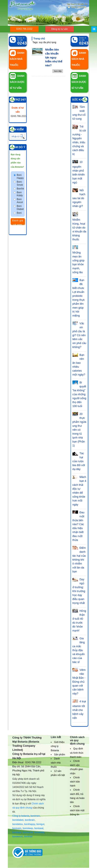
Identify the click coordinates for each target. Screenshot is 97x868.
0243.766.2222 (24, 29)
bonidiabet (18, 820)
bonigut (40, 824)
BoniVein (20, 189)
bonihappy (30, 824)
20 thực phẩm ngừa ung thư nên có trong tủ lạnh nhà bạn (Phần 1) (79, 430)
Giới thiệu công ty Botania (58, 746)
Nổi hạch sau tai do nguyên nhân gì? (79, 198)
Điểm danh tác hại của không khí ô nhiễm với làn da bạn (79, 560)
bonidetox (18, 824)
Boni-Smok (20, 183)
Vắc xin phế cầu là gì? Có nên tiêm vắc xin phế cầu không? (79, 335)
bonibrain (30, 820)
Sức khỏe (79, 100)
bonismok (28, 832)
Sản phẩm (60, 755)
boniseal (39, 828)
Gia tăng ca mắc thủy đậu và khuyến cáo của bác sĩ (79, 650)
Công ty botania (21, 816)
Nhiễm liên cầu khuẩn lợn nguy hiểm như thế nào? (54, 58)
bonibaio (17, 832)
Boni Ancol (20, 201)
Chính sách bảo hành (75, 782)
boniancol (18, 836)
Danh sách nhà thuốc (56, 763)
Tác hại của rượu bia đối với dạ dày (79, 461)
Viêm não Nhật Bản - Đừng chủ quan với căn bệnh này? (79, 682)
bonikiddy (39, 832)
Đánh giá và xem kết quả (18, 222)
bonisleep (28, 828)
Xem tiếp (58, 71)
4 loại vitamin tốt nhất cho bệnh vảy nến (79, 710)
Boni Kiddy (20, 194)
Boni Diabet (20, 208)
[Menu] (94, 29)
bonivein (17, 828)
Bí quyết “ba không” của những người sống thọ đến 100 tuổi (79, 394)
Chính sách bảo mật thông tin (77, 810)
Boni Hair (19, 214)
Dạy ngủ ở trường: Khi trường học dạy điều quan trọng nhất (79, 591)
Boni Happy (20, 176)
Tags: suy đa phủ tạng (44, 42)
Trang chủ (39, 39)
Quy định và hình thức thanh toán (77, 753)
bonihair (28, 836)
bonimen (35, 816)
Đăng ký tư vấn (60, 29)
